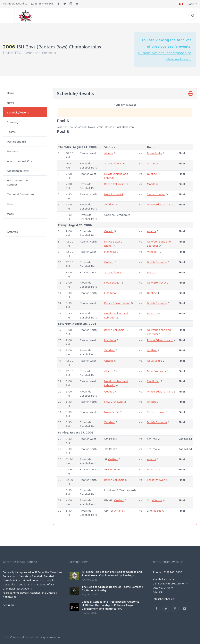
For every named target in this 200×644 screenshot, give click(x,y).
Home (11, 93)
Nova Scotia (155, 153)
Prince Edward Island (160, 204)
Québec (152, 174)
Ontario (152, 163)
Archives (12, 232)
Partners (12, 151)
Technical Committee (20, 194)
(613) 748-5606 (42, 4)
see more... (10, 605)
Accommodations (18, 171)
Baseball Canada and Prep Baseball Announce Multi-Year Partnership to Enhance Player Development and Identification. (110, 605)
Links (10, 204)
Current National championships (165, 53)
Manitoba (153, 184)
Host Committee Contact (17, 182)
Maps (10, 214)
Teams (11, 132)
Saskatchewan (113, 163)
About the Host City (20, 161)
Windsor (109, 204)
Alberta (109, 153)
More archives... (179, 59)
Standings (13, 122)
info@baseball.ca (15, 4)
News (10, 103)
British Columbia (114, 184)
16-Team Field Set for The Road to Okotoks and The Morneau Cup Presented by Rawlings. (112, 573)
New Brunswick (114, 194)
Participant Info (17, 141)
